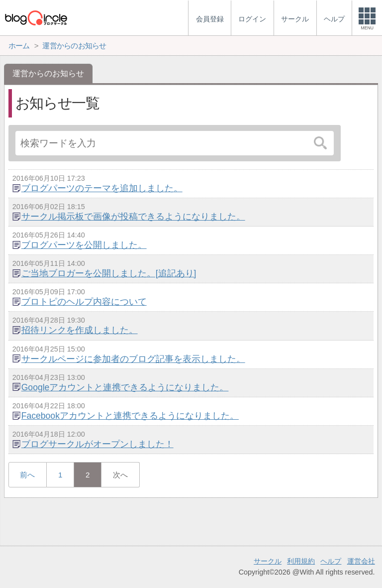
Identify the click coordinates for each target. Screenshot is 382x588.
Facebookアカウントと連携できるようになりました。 (130, 416)
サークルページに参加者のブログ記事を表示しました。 (133, 359)
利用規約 (301, 561)
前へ (27, 475)
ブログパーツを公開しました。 (84, 245)
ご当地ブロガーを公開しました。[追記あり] (109, 273)
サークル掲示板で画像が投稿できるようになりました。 (133, 217)
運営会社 (361, 561)
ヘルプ (331, 561)
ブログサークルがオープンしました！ (97, 444)
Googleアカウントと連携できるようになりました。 (125, 387)
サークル (268, 561)
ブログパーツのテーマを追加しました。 (102, 188)
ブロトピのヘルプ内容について (84, 302)
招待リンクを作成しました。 (80, 330)
